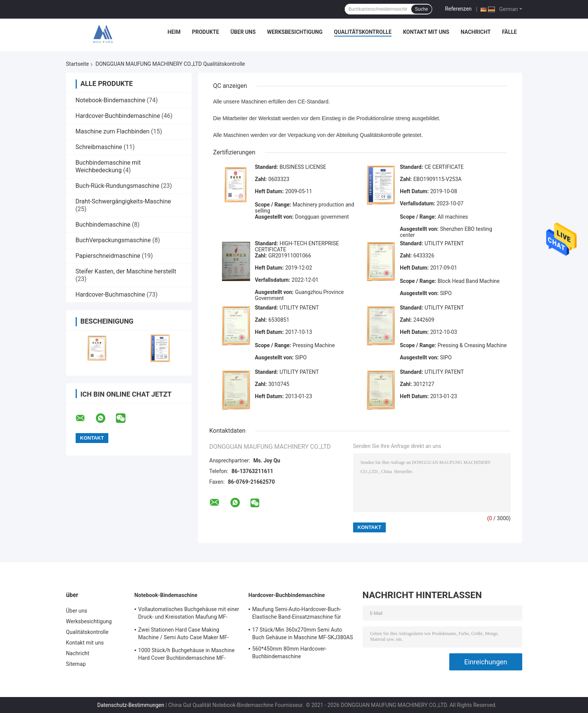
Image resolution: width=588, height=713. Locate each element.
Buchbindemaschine (103, 225)
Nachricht (476, 32)
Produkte (205, 32)
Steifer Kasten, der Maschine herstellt (126, 271)
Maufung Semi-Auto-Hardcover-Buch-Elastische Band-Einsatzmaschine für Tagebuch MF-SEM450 (297, 614)
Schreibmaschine (99, 147)
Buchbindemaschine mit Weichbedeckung (108, 166)
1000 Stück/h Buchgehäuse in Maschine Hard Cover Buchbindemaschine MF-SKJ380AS (187, 655)
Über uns (243, 32)
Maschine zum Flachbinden (113, 131)
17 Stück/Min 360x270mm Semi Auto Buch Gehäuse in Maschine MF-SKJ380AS (303, 634)
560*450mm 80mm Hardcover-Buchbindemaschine (290, 653)
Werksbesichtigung (295, 32)
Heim (174, 32)
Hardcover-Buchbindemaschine (118, 116)
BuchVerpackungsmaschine (113, 240)
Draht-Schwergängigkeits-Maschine (123, 201)
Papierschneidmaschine (108, 256)
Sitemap (76, 664)
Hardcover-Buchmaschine (110, 295)
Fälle (510, 32)
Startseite (78, 64)
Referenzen (458, 9)
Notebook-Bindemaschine (111, 100)
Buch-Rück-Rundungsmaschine (118, 186)
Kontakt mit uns (426, 32)
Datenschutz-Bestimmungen (131, 705)
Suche (422, 9)
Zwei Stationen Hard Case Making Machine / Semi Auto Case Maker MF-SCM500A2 (184, 635)
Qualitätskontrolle (363, 32)
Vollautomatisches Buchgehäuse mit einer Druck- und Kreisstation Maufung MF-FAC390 (189, 614)
